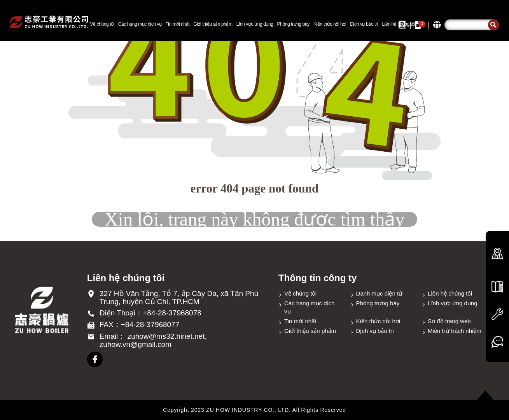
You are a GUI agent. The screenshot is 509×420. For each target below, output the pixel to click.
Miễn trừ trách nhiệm (455, 331)
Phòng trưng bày (293, 24)
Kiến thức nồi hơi (330, 24)
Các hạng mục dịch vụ (140, 24)
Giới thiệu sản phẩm (213, 24)
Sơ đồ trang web (449, 321)
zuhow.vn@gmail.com (136, 344)
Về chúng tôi (102, 24)
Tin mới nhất (178, 24)
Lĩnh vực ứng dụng (255, 24)
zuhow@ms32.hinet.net (166, 336)
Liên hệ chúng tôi (450, 293)
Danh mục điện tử (380, 293)
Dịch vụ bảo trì (364, 24)
